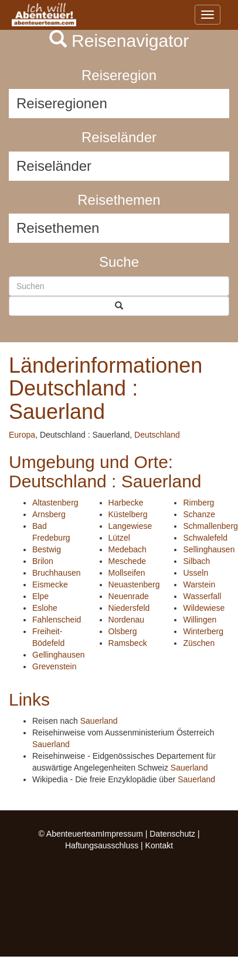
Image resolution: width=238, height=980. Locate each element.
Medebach (127, 549)
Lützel (119, 538)
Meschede (127, 561)
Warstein (199, 584)
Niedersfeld (129, 608)
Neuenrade (129, 596)
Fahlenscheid (57, 620)
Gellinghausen (59, 655)
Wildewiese (204, 608)
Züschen (199, 643)
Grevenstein (54, 666)
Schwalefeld (205, 538)
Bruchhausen (57, 573)
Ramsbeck (128, 643)
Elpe (40, 596)
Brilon (43, 561)
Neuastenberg (134, 584)
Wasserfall (202, 596)
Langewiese (130, 526)
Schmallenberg (210, 526)
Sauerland (99, 721)
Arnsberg (49, 514)
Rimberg (198, 503)
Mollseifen (127, 573)
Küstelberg (128, 514)
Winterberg (203, 631)
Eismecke (50, 584)
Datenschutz (172, 834)
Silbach (196, 561)
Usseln (195, 573)
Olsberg (123, 631)
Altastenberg (55, 503)
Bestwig (47, 549)
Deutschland (157, 435)
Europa (22, 435)
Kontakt (159, 845)
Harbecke (126, 503)
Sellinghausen (209, 549)
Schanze (199, 514)
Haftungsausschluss (102, 845)
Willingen (200, 620)
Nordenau (127, 620)
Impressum (123, 834)
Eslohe (45, 608)
